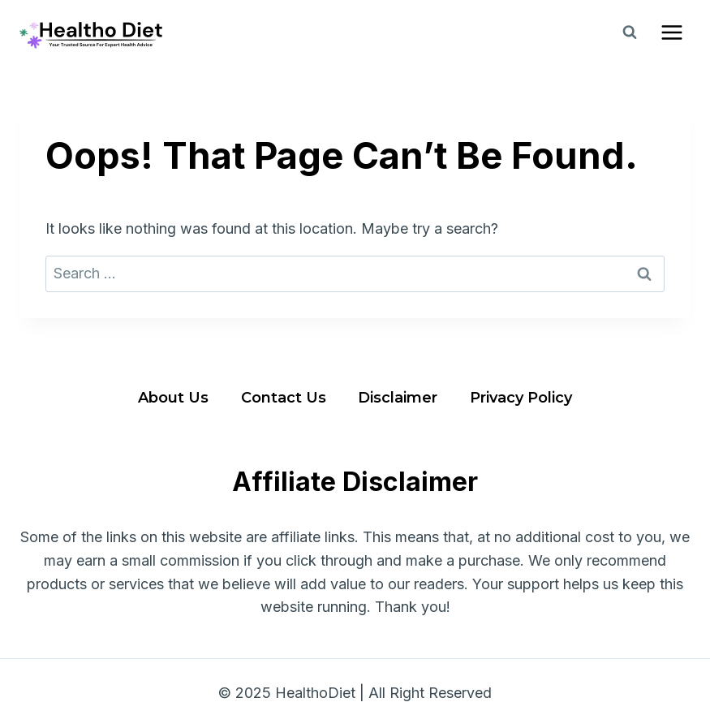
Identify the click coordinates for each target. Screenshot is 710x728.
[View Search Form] (630, 32)
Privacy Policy (521, 398)
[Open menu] (671, 32)
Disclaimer (398, 398)
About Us (173, 398)
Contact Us (284, 398)
